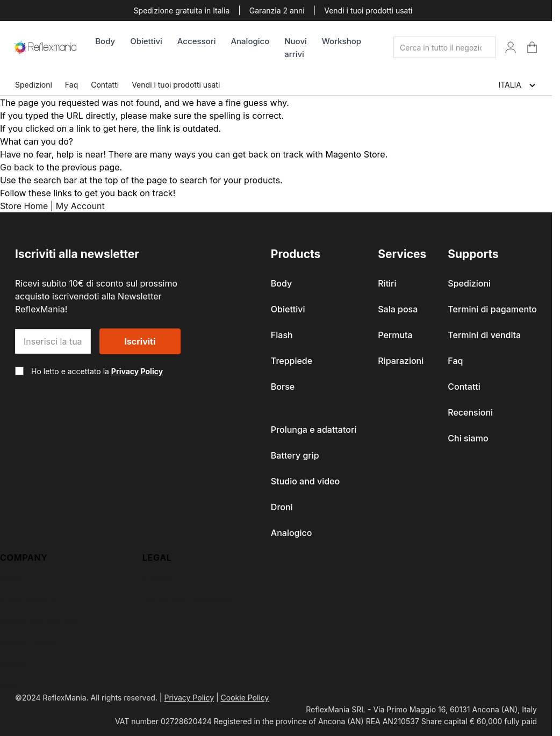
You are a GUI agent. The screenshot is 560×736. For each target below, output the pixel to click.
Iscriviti (140, 341)
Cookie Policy (245, 698)
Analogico (250, 41)
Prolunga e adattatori (314, 430)
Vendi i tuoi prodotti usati (368, 10)
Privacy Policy (137, 371)
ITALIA (518, 85)
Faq (71, 85)
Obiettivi (146, 41)
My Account (80, 206)
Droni (282, 507)
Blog (9, 685)
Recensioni (470, 412)
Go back (17, 167)
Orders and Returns (40, 621)
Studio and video (305, 481)
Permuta (395, 335)
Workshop (342, 41)
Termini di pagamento (492, 309)
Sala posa (398, 309)
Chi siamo (468, 438)
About (12, 578)
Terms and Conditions (187, 599)
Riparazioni (401, 361)
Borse (283, 387)
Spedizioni (34, 85)
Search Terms (28, 642)
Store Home (24, 206)
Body (105, 41)
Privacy (157, 578)
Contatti (105, 85)
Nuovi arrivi (296, 48)
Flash (282, 335)
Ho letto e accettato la (97, 371)
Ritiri (387, 283)
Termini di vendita (484, 335)
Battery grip (295, 455)
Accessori (197, 41)
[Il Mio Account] (511, 47)
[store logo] (46, 47)
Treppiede (292, 361)
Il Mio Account (29, 599)
